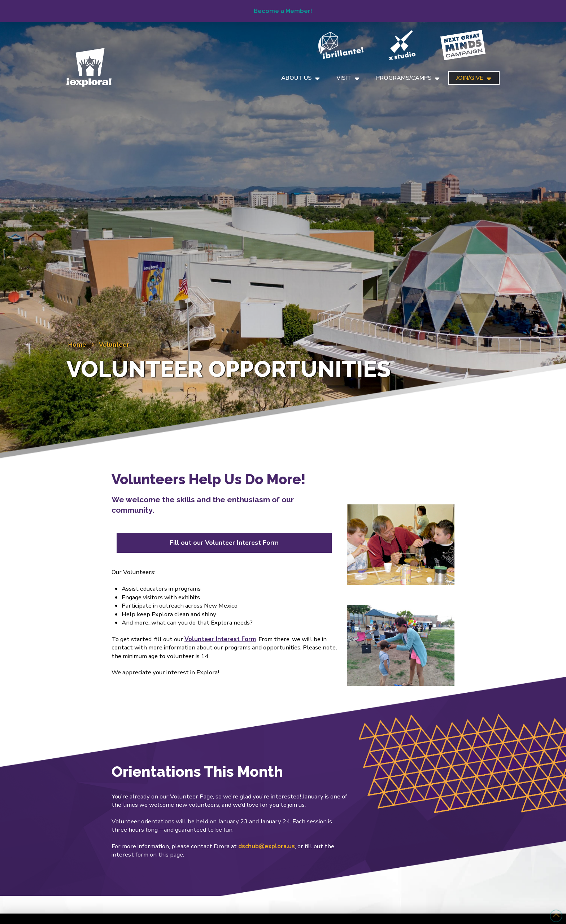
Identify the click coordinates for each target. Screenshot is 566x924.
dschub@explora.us (267, 846)
